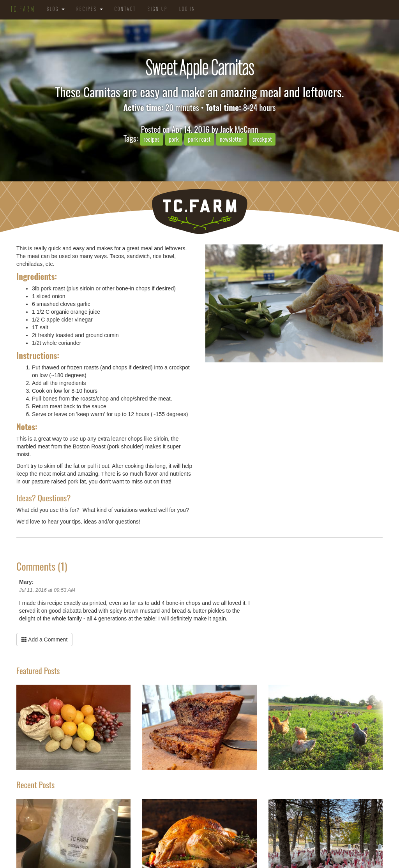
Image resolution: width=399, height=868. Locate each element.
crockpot (262, 139)
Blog (56, 10)
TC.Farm (23, 10)
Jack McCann (239, 129)
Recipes (90, 10)
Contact (125, 10)
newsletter (231, 139)
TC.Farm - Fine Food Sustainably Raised (199, 212)
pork (174, 139)
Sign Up (158, 10)
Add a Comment (44, 640)
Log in (187, 10)
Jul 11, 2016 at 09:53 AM (47, 590)
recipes (151, 139)
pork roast (199, 139)
